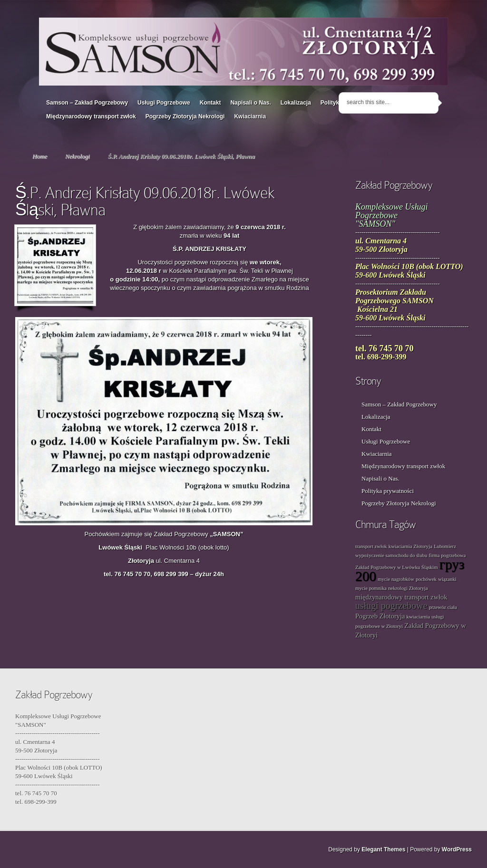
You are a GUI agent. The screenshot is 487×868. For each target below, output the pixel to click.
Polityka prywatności (388, 491)
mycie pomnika (371, 588)
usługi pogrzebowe (391, 606)
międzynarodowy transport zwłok (401, 597)
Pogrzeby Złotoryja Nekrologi (185, 116)
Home (40, 156)
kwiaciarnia (419, 617)
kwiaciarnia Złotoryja (410, 546)
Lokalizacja (296, 103)
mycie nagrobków (396, 579)
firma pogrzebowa (447, 555)
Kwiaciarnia (250, 116)
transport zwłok (371, 546)
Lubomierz (445, 546)
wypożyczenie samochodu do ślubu (391, 555)
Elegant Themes (383, 849)
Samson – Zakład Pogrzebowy (87, 103)
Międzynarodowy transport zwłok (91, 116)
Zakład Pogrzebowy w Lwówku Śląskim (396, 567)
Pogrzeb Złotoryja (380, 616)
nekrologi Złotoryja (408, 588)
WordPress (457, 849)
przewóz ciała (443, 607)
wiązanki (447, 579)
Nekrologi (78, 156)
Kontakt (210, 103)
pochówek (426, 579)
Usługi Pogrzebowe (164, 103)
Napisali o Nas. (250, 103)
